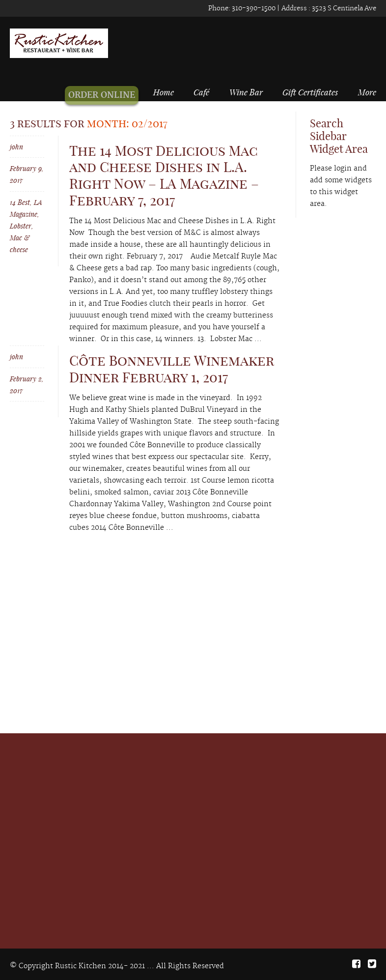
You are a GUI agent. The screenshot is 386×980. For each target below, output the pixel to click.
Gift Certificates (310, 92)
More (367, 92)
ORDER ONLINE (107, 95)
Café (201, 92)
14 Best (20, 202)
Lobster (21, 226)
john (16, 147)
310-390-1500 (253, 8)
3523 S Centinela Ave (343, 8)
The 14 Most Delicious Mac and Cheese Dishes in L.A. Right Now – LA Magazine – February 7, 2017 (164, 175)
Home (167, 92)
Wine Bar (246, 92)
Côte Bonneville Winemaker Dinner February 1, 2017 (172, 369)
